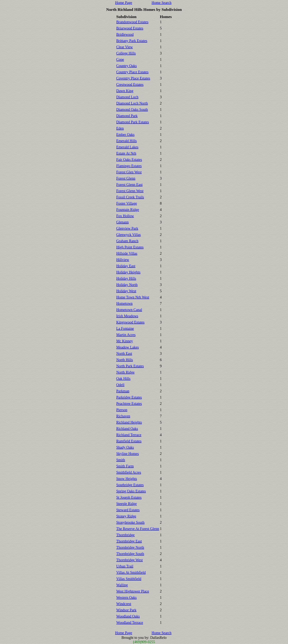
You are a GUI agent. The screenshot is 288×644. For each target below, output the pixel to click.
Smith (121, 460)
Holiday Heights (128, 272)
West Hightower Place (133, 591)
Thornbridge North (130, 547)
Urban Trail (125, 566)
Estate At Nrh (126, 153)
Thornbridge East (129, 541)
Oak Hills (123, 378)
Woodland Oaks (128, 616)
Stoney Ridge (126, 516)
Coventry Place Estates (133, 78)
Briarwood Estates (130, 28)
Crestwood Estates (130, 84)
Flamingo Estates (129, 166)
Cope (120, 59)
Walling (122, 585)
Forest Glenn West (130, 191)
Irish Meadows (127, 316)
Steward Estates (128, 510)
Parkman (123, 391)
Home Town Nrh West (133, 297)
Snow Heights (127, 479)
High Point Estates (130, 247)
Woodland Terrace (130, 622)
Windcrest (124, 604)
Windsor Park (126, 610)
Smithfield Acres (129, 472)
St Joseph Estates (129, 497)
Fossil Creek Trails (130, 197)
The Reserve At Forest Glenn (138, 529)
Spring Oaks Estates (131, 491)
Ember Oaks (125, 135)
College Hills (126, 53)
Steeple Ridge (127, 504)
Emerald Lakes (127, 147)
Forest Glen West (129, 172)
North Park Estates (130, 366)
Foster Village (127, 203)
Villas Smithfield (129, 579)
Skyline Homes (128, 454)
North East (124, 353)
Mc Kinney (125, 341)
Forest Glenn (126, 178)
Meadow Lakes (128, 347)
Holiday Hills (126, 278)
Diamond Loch (127, 97)
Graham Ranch (127, 241)
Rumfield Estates (129, 441)
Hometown (124, 303)
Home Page (124, 3)
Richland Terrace (129, 435)
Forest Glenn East (129, 185)
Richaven (123, 416)
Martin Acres (126, 335)
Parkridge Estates (129, 397)
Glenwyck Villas (128, 235)
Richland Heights (129, 422)
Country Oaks (127, 66)
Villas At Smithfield (131, 572)
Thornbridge (125, 535)
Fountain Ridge (128, 210)
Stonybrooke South (130, 522)
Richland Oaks (127, 429)
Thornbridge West (129, 560)
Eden (120, 128)
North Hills (125, 360)
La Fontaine (125, 328)
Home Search (161, 3)
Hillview (123, 260)
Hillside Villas (127, 253)
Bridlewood (125, 34)
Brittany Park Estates (132, 41)
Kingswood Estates (130, 322)
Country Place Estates (132, 72)
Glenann (123, 222)
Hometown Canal (129, 310)
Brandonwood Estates (132, 22)
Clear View (125, 47)
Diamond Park (127, 116)
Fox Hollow (125, 216)
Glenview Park (127, 228)
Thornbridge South (130, 554)
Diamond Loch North (132, 103)
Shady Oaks (125, 447)
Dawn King (125, 91)
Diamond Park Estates (133, 122)
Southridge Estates (130, 485)
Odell (120, 385)
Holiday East (126, 266)
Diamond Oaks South (132, 109)
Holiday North (127, 285)
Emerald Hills (127, 141)
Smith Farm (125, 466)
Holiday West (126, 291)
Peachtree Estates (129, 404)
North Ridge (125, 372)
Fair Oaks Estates (129, 160)
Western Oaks (126, 597)
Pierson (122, 410)
